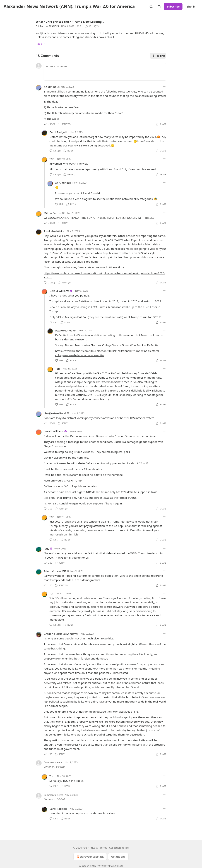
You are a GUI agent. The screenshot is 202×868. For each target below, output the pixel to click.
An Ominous (52, 87)
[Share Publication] (159, 6)
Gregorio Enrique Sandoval (61, 634)
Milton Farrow (53, 213)
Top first (158, 56)
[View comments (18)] (88, 26)
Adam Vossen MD (55, 571)
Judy (46, 549)
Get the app (118, 857)
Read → (41, 44)
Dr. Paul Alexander (47, 26)
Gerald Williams (59, 291)
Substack (84, 866)
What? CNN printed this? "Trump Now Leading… (70, 22)
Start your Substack (90, 857)
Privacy (94, 848)
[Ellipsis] (164, 87)
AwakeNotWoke (54, 231)
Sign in (191, 6)
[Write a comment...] (105, 72)
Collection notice (119, 848)
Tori (52, 159)
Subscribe (173, 6)
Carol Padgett (58, 132)
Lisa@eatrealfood (55, 413)
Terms (104, 848)
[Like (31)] (80, 26)
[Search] (151, 6)
